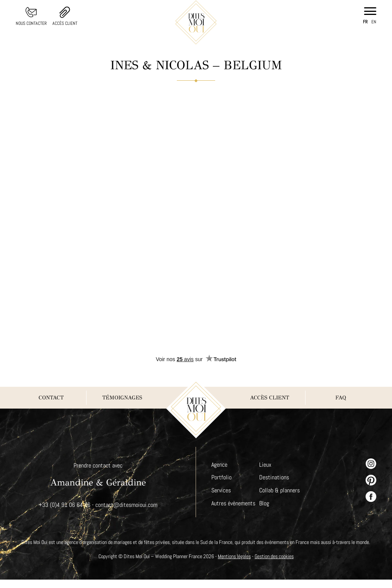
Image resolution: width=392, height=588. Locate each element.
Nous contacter (31, 23)
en (374, 22)
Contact (51, 398)
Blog (265, 503)
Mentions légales (235, 565)
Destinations (275, 477)
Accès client (65, 23)
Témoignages (122, 398)
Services (221, 490)
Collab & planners (280, 490)
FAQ (341, 398)
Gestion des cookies (277, 565)
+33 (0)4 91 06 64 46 (64, 505)
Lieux (266, 465)
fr (365, 22)
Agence (220, 465)
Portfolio (221, 477)
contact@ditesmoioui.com (126, 505)
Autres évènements (234, 503)
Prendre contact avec (98, 465)
